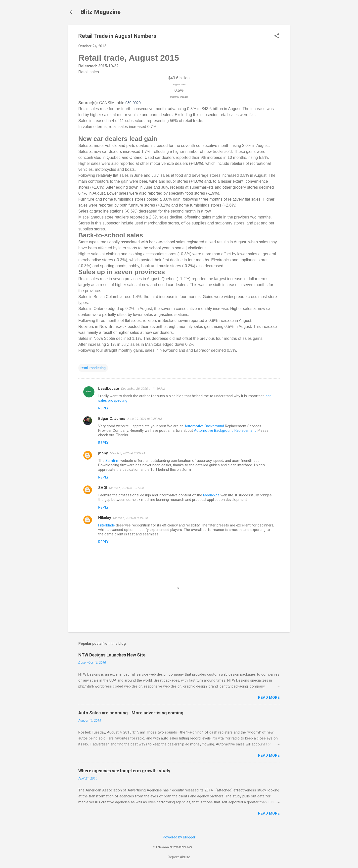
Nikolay (105, 518)
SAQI (103, 488)
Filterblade (107, 525)
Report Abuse (179, 857)
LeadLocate (109, 389)
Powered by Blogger (179, 837)
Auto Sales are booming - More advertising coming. (132, 713)
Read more (269, 697)
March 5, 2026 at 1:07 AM (127, 488)
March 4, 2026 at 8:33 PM (127, 453)
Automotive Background (204, 426)
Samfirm (112, 461)
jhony (103, 453)
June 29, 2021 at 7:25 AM (144, 419)
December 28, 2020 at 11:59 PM (143, 389)
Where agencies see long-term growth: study (124, 771)
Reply (103, 408)
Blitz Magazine (100, 12)
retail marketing (93, 368)
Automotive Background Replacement (225, 431)
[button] (277, 36)
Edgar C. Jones (112, 419)
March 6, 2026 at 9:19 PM (131, 518)
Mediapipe (211, 495)
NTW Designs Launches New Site (112, 655)
